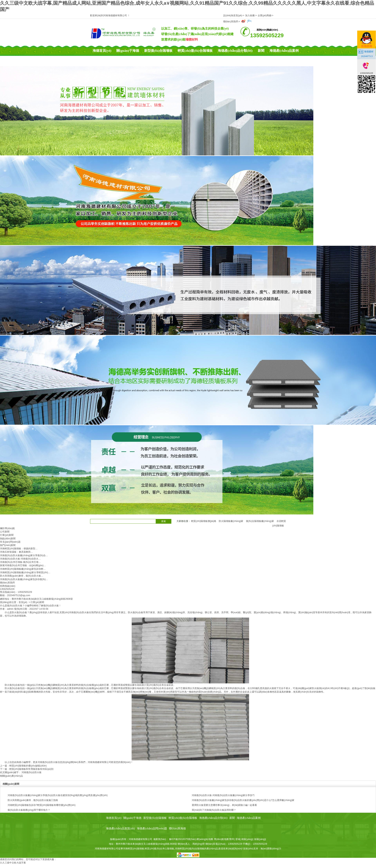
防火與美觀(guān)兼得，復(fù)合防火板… (22, 576)
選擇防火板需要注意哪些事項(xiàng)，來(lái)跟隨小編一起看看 (224, 805)
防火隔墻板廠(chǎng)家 (231, 521)
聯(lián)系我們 (231, 22)
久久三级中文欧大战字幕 (13, 863)
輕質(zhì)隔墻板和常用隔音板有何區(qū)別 (31, 769)
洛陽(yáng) (260, 839)
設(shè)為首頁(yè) (233, 15)
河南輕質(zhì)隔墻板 (134, 849)
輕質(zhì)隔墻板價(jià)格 (204, 521)
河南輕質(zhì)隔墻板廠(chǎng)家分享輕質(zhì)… (25, 572)
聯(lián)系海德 (186, 61)
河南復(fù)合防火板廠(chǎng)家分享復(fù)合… (24, 555)
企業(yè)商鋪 (264, 15)
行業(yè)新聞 (7, 535)
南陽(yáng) (247, 839)
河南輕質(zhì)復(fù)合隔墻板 (190, 849)
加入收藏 (250, 15)
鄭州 (232, 839)
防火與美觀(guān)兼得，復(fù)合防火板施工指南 (33, 800)
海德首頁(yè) (102, 51)
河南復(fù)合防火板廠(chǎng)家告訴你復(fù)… (24, 579)
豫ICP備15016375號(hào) (182, 839)
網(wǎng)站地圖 (205, 839)
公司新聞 (5, 532)
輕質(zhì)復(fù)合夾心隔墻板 (159, 849)
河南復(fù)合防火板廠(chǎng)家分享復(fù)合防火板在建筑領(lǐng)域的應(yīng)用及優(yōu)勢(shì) (58, 795)
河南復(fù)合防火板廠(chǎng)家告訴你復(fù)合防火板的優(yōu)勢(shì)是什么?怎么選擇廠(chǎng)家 (243, 800)
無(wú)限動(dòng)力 (271, 849)
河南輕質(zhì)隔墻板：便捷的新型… (19, 549)
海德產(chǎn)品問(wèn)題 (152, 61)
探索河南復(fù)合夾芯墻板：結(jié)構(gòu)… (23, 565)
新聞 (261, 51)
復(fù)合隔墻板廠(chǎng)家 (260, 521)
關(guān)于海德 (128, 51)
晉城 (238, 839)
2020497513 (367, 56)
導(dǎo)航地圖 (221, 839)
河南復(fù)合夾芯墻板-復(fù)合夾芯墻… (20, 562)
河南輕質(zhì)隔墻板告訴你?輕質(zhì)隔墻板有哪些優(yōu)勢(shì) (42, 805)
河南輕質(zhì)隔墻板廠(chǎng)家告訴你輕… (23, 569)
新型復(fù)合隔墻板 (158, 51)
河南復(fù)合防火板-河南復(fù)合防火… (20, 559)
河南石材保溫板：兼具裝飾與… (16, 552)
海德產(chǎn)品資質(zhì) (111, 61)
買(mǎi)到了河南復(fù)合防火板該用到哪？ (214, 810)
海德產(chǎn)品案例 (284, 51)
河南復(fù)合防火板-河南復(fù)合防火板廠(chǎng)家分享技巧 (223, 795)
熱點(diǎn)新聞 (8, 539)
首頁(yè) (23, 602)
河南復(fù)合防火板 (79, 612)
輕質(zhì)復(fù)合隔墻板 (195, 51)
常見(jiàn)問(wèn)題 (10, 542)
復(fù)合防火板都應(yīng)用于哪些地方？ (29, 810)
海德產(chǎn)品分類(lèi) (235, 51)
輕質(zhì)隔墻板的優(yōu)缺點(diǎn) (28, 766)
